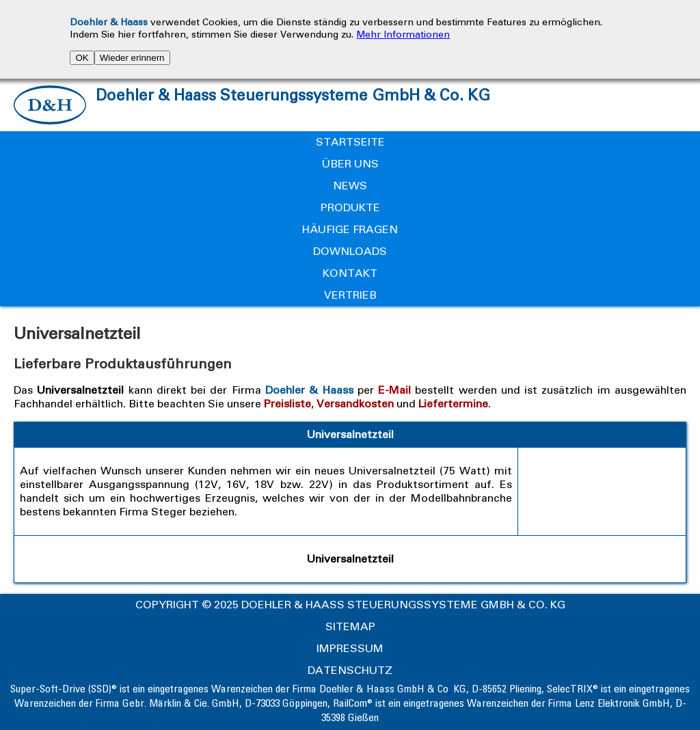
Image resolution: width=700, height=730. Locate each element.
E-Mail (394, 390)
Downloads (350, 251)
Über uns (350, 164)
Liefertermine (453, 404)
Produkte (350, 207)
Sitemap (350, 626)
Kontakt (350, 273)
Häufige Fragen (350, 229)
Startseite (350, 142)
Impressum (350, 648)
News (350, 186)
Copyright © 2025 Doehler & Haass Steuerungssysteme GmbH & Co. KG (350, 605)
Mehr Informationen (403, 35)
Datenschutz (350, 670)
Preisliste (287, 404)
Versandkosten (355, 404)
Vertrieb (350, 295)
